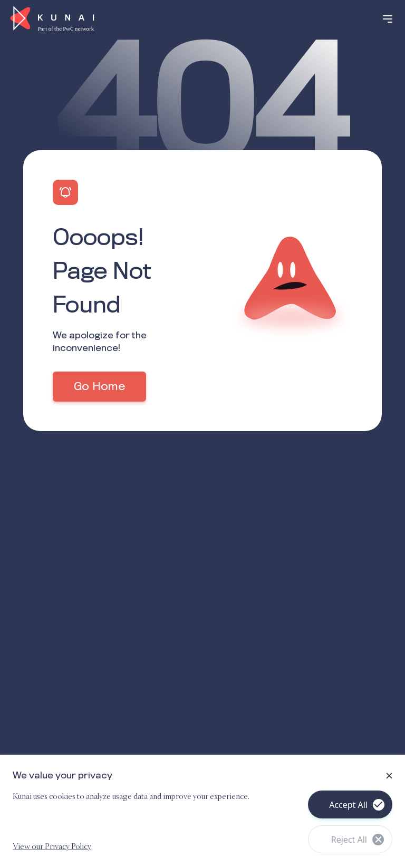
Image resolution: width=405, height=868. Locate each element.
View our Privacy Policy (52, 847)
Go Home (99, 387)
